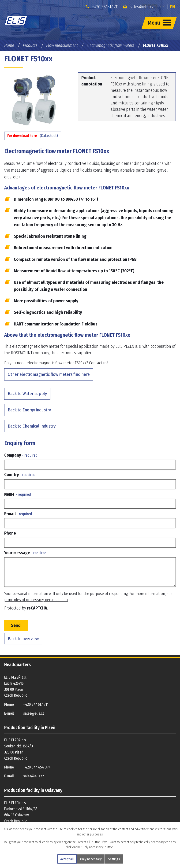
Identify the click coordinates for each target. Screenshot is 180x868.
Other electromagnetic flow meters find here (49, 374)
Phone (10, 533)
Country (20, 475)
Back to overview (23, 639)
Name (18, 494)
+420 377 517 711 (102, 7)
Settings (114, 859)
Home (9, 45)
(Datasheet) (33, 136)
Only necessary (91, 859)
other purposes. (93, 834)
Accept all (67, 859)
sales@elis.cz (138, 7)
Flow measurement (62, 45)
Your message (25, 553)
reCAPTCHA (37, 608)
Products (30, 45)
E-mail (18, 514)
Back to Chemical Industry (32, 426)
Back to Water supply (27, 393)
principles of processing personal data (36, 600)
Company (21, 455)
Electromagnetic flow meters (110, 45)
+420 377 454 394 (37, 767)
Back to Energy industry (29, 410)
